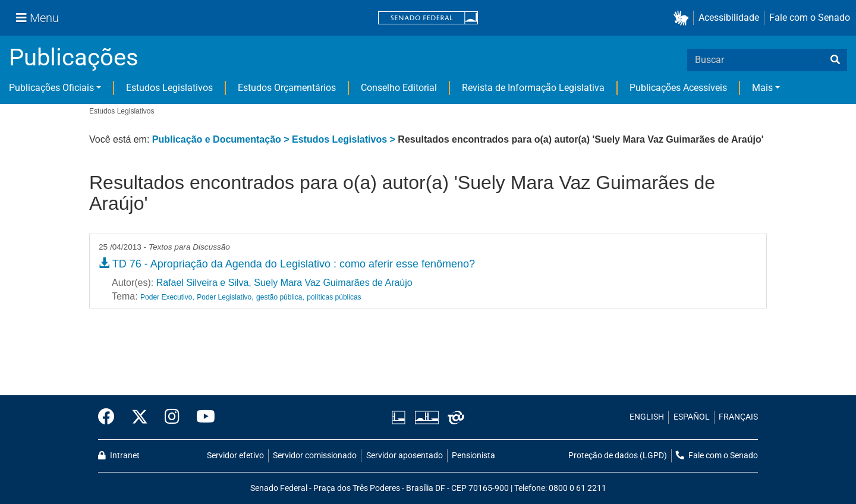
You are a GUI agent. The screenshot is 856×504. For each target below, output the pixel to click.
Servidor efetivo (235, 456)
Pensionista (473, 456)
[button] (683, 18)
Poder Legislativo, (225, 297)
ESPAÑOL (692, 417)
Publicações (74, 57)
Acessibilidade (729, 18)
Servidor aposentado (405, 456)
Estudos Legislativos (169, 88)
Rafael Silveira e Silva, (204, 283)
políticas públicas (334, 297)
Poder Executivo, (167, 297)
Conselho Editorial (399, 88)
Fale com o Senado (810, 18)
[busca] (835, 60)
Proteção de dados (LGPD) (618, 456)
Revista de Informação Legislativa (533, 88)
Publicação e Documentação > (222, 139)
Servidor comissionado (315, 456)
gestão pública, (280, 297)
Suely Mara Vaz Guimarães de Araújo (333, 283)
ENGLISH (647, 417)
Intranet (119, 456)
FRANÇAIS (738, 417)
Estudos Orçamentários (287, 88)
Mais (762, 88)
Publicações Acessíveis (678, 88)
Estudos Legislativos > (345, 139)
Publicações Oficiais (51, 88)
